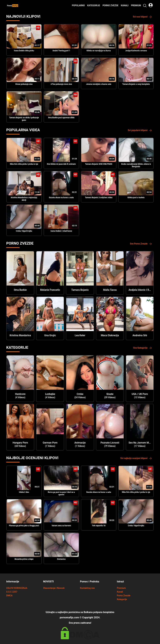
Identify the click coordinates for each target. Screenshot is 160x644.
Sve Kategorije (143, 348)
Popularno (78, 6)
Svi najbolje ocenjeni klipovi (136, 458)
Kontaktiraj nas (87, 588)
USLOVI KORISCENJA (17, 588)
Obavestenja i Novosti (54, 588)
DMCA (9, 596)
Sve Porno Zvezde (141, 244)
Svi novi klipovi (142, 17)
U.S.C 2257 (12, 592)
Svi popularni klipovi (140, 130)
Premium (136, 6)
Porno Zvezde (110, 6)
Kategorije (94, 6)
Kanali (125, 6)
